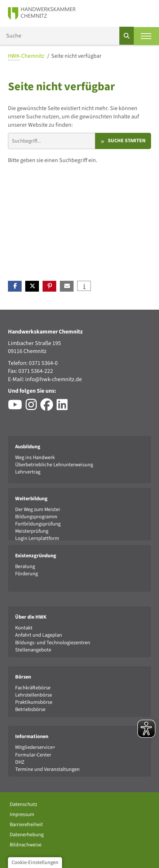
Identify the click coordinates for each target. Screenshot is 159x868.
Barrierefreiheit (26, 825)
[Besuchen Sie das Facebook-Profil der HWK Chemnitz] (48, 407)
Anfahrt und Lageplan (39, 635)
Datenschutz (23, 804)
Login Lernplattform (37, 538)
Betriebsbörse (30, 709)
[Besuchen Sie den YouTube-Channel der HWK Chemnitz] (17, 407)
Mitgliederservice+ (35, 747)
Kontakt (24, 628)
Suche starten (127, 141)
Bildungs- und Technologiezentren (53, 643)
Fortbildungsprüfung (38, 524)
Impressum (22, 814)
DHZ (20, 762)
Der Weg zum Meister (38, 509)
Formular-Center (33, 755)
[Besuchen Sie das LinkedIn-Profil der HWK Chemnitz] (64, 407)
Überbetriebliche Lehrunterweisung (54, 465)
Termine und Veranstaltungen (47, 769)
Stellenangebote (33, 650)
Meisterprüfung (32, 531)
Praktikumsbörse (34, 702)
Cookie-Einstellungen (35, 862)
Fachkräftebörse (33, 688)
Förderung (26, 574)
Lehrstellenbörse (34, 695)
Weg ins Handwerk (35, 457)
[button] (15, 286)
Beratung (25, 566)
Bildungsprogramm (36, 517)
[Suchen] (127, 36)
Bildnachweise (26, 845)
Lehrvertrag (28, 472)
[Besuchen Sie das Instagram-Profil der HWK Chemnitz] (33, 407)
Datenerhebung (27, 835)
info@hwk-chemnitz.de (54, 379)
